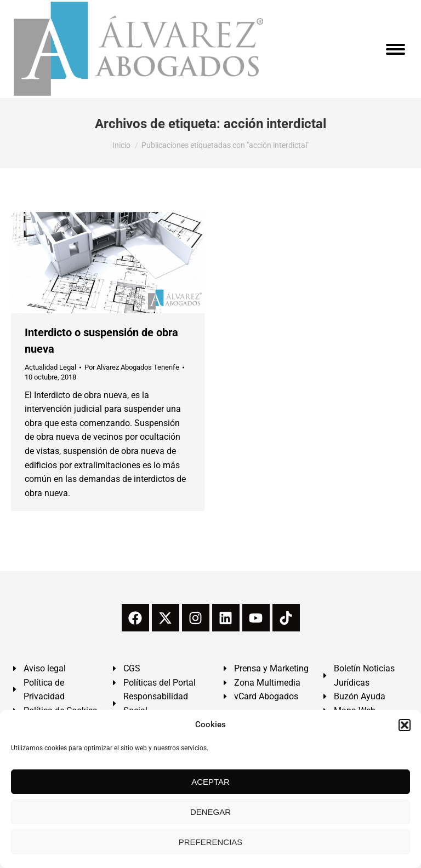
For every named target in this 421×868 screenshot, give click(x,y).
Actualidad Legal (50, 367)
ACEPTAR (210, 782)
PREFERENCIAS (211, 842)
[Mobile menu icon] (396, 49)
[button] (405, 725)
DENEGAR (210, 812)
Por (132, 367)
